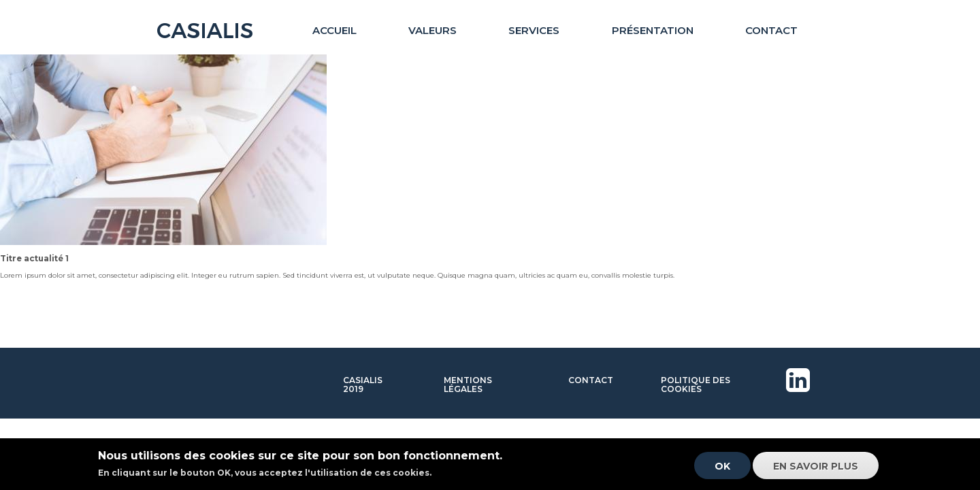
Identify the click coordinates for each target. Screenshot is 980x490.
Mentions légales (468, 385)
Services (534, 30)
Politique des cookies (696, 385)
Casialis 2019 (363, 385)
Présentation (653, 30)
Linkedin (800, 397)
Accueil (334, 30)
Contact (771, 30)
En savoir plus (816, 470)
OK (722, 470)
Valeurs (432, 30)
